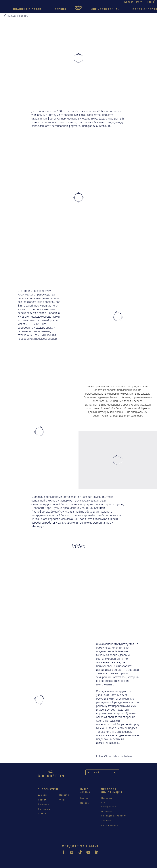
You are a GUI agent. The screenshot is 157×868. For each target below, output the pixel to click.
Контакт (129, 2)
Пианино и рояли (27, 9)
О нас (63, 800)
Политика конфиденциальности (114, 814)
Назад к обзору (16, 16)
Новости (64, 795)
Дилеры (43, 795)
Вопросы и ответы (44, 811)
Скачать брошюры (44, 802)
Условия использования (110, 823)
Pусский (103, 773)
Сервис (60, 9)
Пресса (85, 803)
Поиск (150, 2)
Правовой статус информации (109, 802)
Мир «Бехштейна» (105, 9)
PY (138, 2)
